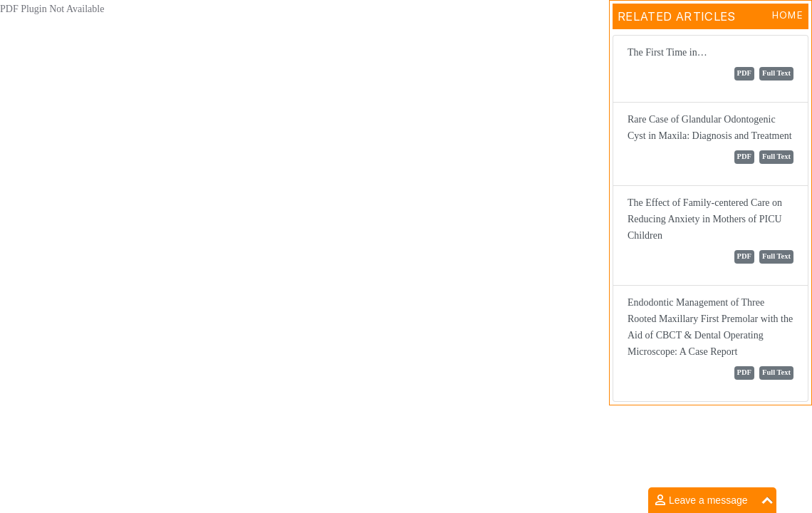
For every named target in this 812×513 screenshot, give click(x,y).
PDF (744, 73)
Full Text (776, 73)
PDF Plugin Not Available (52, 9)
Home (787, 15)
